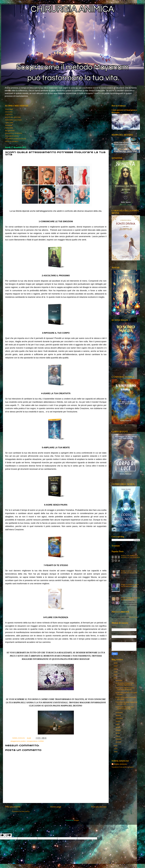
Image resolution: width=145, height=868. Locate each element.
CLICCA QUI (134, 617)
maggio (119, 730)
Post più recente (13, 807)
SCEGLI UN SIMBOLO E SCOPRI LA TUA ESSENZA (130, 556)
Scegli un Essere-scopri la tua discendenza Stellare (130, 585)
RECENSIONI (10, 131)
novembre (119, 712)
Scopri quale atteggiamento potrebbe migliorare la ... (125, 684)
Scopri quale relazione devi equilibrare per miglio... (125, 708)
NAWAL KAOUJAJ (120, 764)
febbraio (119, 739)
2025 (116, 666)
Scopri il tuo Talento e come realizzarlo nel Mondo (125, 689)
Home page (9, 109)
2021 (116, 678)
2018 (116, 752)
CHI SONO (9, 112)
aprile (118, 733)
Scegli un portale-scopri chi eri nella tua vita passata (130, 572)
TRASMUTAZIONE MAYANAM (16, 139)
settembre (119, 718)
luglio (118, 724)
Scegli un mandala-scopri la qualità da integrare (130, 599)
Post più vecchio (99, 807)
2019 (116, 749)
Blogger (77, 820)
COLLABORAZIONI (12, 136)
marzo (118, 736)
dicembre (119, 680)
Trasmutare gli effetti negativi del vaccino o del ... (126, 703)
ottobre (118, 715)
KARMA (41, 741)
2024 (116, 669)
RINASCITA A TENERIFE (14, 133)
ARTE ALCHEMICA (12, 141)
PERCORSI (9, 128)
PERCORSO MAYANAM (13, 120)
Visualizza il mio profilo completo (123, 767)
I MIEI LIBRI (9, 123)
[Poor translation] (8, 835)
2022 (116, 675)
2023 (116, 672)
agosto (118, 721)
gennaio (119, 742)
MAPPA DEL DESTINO (13, 117)
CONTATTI (9, 115)
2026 (116, 663)
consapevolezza (32, 741)
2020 (116, 746)
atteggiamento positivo (18, 741)
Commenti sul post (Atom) (21, 811)
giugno (118, 727)
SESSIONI (9, 125)
